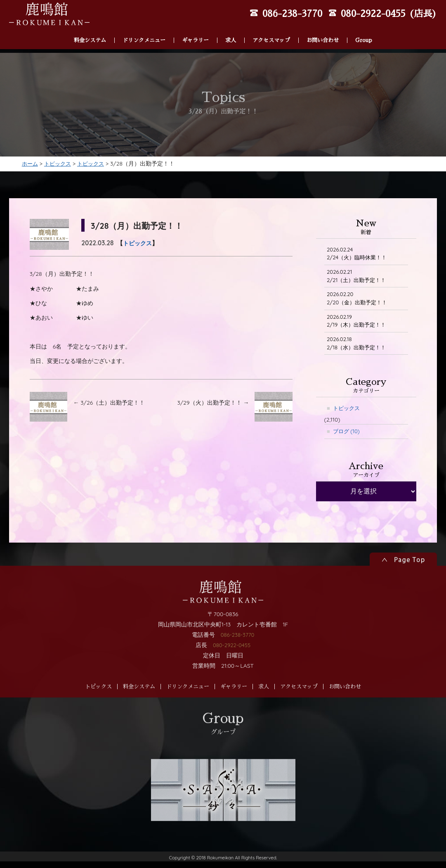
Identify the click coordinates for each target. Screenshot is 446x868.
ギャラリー (195, 30)
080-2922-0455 (232, 674)
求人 (231, 30)
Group (364, 30)
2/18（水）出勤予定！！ (359, 353)
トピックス (138, 248)
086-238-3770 (237, 663)
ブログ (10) (348, 443)
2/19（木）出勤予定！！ (359, 330)
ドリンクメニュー (144, 30)
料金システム (90, 30)
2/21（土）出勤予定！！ (359, 283)
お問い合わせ (323, 30)
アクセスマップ (271, 30)
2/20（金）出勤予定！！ (360, 306)
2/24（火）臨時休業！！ (359, 259)
